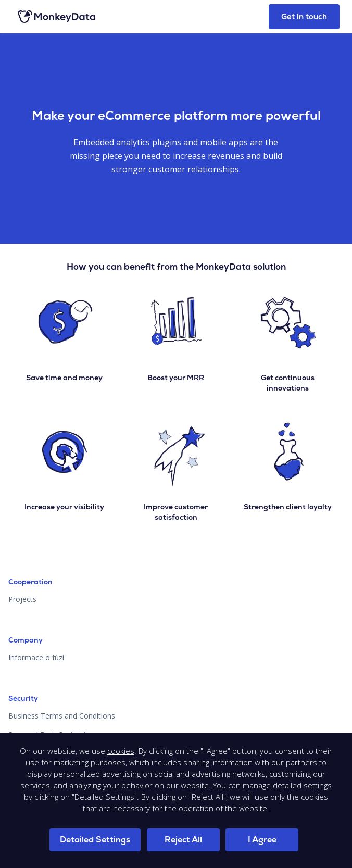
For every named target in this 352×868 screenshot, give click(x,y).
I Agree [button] (262, 840)
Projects (22, 599)
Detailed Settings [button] (95, 840)
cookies (121, 751)
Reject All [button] (183, 840)
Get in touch (304, 17)
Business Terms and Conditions (62, 716)
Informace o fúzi (36, 657)
